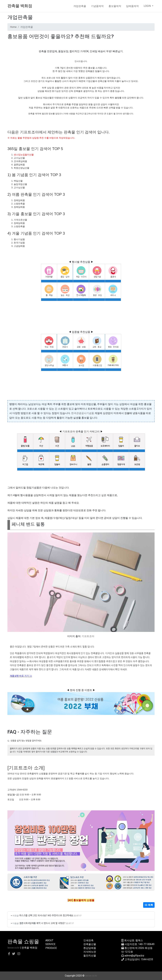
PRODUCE (51, 948)
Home (13, 27)
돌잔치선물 (90, 956)
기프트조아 (88, 636)
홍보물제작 (115, 6)
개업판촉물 (80, 6)
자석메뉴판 (90, 952)
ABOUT (49, 940)
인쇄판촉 (88, 940)
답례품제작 (132, 6)
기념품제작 (97, 6)
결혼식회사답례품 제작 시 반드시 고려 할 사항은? (42, 923)
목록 (149, 905)
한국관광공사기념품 (83, 413)
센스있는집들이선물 (24, 155)
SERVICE (50, 944)
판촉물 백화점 (20, 6)
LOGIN (148, 6)
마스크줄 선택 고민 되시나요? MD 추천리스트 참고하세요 (46, 915)
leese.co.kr (13, 948)
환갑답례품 (90, 948)
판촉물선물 (90, 944)
